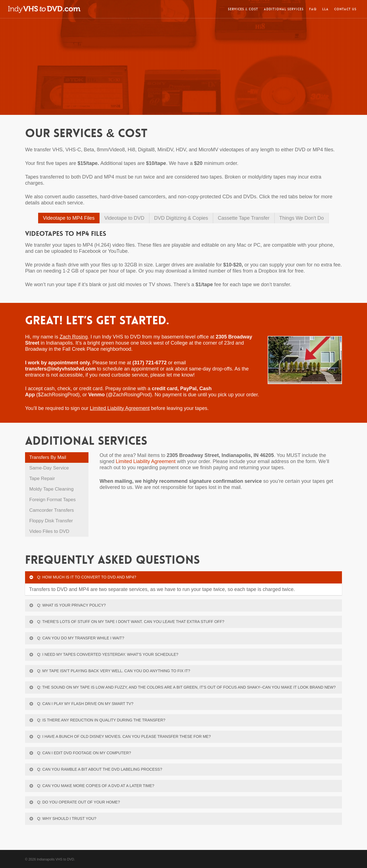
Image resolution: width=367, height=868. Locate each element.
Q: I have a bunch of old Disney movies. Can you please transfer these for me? (120, 736)
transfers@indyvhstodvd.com (60, 369)
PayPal (189, 389)
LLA (325, 10)
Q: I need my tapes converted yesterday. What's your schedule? (104, 654)
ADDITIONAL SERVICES (284, 10)
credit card (164, 389)
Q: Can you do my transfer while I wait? (76, 638)
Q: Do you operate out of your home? (74, 802)
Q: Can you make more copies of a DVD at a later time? (91, 786)
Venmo (96, 395)
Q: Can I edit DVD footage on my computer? (80, 753)
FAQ (313, 10)
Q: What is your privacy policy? (67, 605)
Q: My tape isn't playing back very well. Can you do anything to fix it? (109, 671)
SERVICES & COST (243, 10)
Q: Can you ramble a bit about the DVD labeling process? (95, 769)
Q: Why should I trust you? (62, 818)
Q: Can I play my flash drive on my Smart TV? (81, 704)
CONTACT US (345, 10)
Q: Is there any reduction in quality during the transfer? (97, 720)
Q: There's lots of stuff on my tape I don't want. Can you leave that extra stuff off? (126, 622)
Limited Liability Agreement (146, 461)
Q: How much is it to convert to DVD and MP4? (82, 577)
